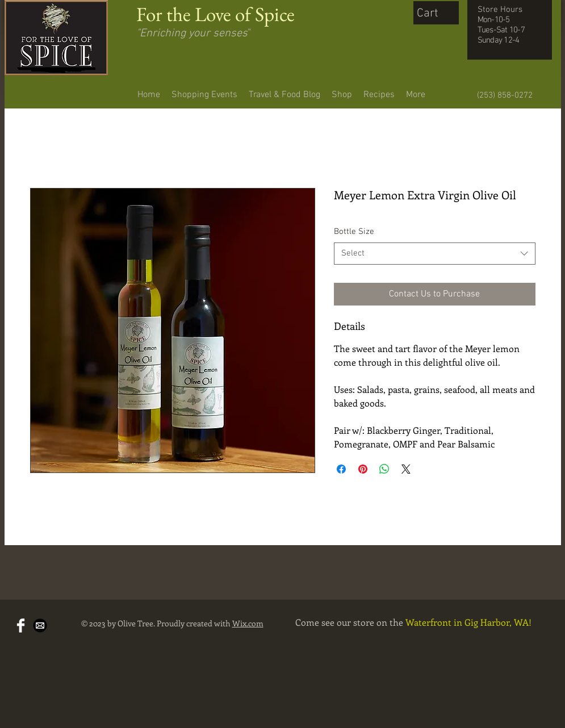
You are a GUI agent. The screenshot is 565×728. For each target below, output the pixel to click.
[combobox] (435, 254)
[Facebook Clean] (21, 626)
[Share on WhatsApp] (384, 469)
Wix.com (248, 623)
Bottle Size (354, 232)
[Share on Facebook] (341, 469)
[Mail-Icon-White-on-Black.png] (40, 626)
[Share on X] (406, 469)
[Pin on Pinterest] (363, 469)
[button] (439, 12)
